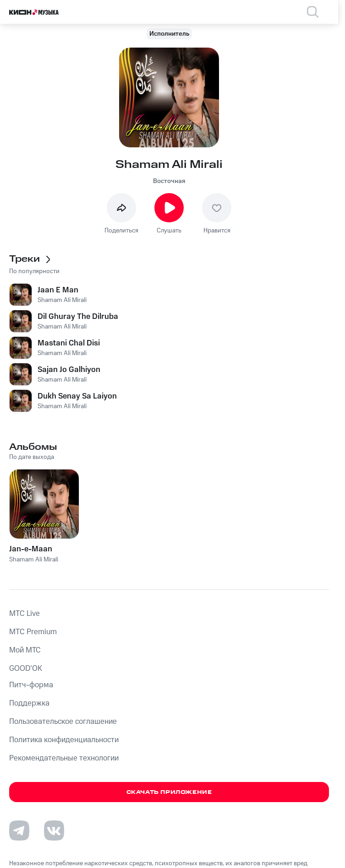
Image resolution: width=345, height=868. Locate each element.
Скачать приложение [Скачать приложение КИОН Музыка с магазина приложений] (169, 792)
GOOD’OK (26, 669)
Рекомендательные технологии (64, 758)
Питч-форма (31, 685)
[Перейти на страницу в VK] (54, 830)
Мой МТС (25, 650)
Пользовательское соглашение (63, 722)
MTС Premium (33, 632)
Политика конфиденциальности (64, 740)
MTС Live (25, 614)
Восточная (169, 181)
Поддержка (29, 703)
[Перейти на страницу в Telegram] (19, 830)
